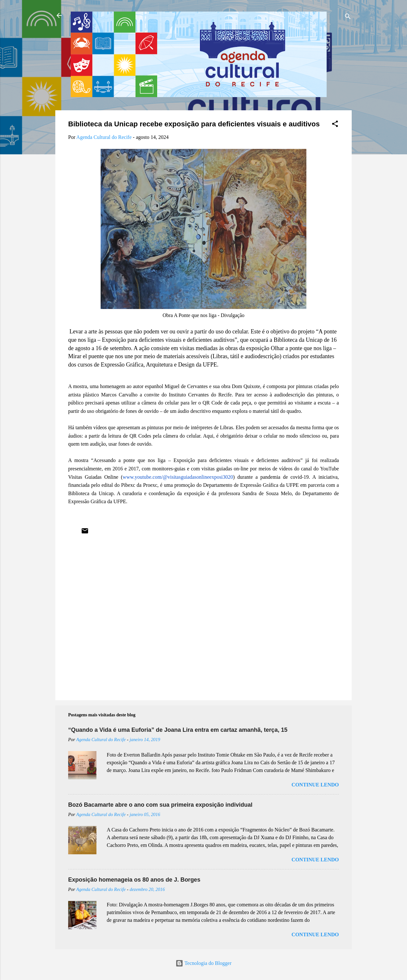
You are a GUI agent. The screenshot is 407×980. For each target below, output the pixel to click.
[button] (335, 125)
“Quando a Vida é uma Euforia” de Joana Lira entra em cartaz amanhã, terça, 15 (178, 730)
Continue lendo (315, 785)
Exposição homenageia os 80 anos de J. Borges (134, 880)
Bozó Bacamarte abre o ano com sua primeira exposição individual (160, 805)
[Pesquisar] (348, 18)
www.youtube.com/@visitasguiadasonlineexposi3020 (178, 477)
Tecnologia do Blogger (204, 963)
